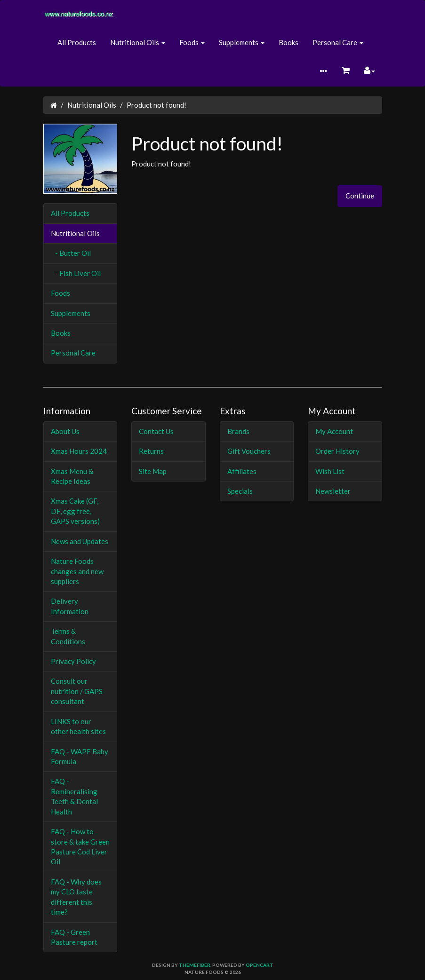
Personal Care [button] (338, 42)
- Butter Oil (71, 253)
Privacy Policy (73, 661)
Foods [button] (192, 42)
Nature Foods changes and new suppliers (77, 571)
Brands (238, 431)
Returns (151, 451)
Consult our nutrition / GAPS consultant (77, 691)
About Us (65, 431)
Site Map (153, 471)
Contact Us (156, 431)
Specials (240, 491)
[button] (323, 71)
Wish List (330, 471)
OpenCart (260, 965)
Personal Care (73, 353)
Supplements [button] (242, 42)
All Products (77, 42)
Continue (360, 196)
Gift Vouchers (249, 451)
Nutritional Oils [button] (138, 42)
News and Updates (80, 541)
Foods (60, 293)
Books (289, 42)
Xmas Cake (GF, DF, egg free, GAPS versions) (75, 511)
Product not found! (156, 105)
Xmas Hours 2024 (79, 451)
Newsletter (333, 491)
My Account (334, 431)
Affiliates (242, 471)
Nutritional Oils (92, 105)
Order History (337, 451)
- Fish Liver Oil (76, 273)
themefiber (195, 965)
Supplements (71, 313)
